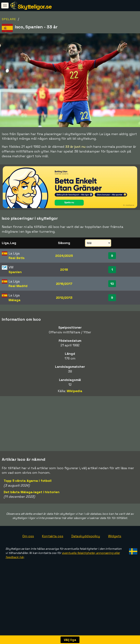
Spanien (15, 272)
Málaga (14, 300)
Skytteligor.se (35, 7)
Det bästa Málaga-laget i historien (32, 516)
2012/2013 (64, 298)
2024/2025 (64, 256)
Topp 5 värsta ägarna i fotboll (28, 505)
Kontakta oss (53, 560)
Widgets (115, 560)
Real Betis (17, 258)
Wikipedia (74, 391)
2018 (64, 270)
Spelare (9, 19)
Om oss (28, 560)
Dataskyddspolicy (86, 560)
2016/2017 (64, 284)
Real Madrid (18, 286)
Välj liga (70, 640)
